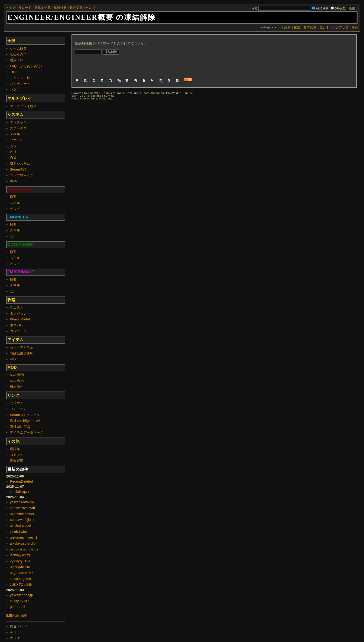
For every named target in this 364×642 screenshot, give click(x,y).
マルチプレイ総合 (23, 106)
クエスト (17, 307)
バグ (13, 89)
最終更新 (76, 8)
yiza (111, 96)
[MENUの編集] (17, 616)
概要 (13, 197)
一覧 (48, 8)
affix (13, 359)
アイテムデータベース (27, 432)
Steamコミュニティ (25, 415)
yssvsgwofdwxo (22, 502)
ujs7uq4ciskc (20, 567)
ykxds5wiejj (19, 532)
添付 (355, 27)
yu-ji (192, 93)
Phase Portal (20, 319)
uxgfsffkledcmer (22, 514)
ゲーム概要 (18, 48)
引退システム (20, 164)
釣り (13, 152)
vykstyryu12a (20, 561)
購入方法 (17, 60)
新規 (38, 8)
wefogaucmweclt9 (24, 537)
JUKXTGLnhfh (21, 585)
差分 (323, 27)
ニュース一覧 (20, 78)
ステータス (18, 128)
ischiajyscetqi (20, 555)
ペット (15, 146)
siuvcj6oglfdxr (21, 579)
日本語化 (17, 387)
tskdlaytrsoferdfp (23, 543)
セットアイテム (22, 347)
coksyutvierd (20, 601)
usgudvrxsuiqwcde (24, 549)
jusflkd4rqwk (20, 492)
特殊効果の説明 (22, 353)
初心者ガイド (20, 54)
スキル (15, 203)
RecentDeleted (21, 481)
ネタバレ (17, 325)
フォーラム (18, 409)
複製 (297, 27)
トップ (11, 8)
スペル (15, 134)
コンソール (18, 331)
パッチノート (20, 84)
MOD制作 (17, 381)
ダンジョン (18, 313)
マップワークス (22, 175)
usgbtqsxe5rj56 (22, 573)
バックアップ (339, 27)
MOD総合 (17, 375)
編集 (288, 27)
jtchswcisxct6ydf (23, 508)
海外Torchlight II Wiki (26, 421)
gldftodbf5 (18, 607)
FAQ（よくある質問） (27, 66)
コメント (17, 455)
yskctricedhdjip (21, 595)
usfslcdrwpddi (21, 526)
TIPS (14, 72)
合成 (13, 158)
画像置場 (17, 461)
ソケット (17, 140)
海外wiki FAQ (20, 427)
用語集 (15, 449)
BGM (14, 181)
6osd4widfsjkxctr (23, 520)
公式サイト (18, 403)
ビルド (15, 209)
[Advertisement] (159, 66)
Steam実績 (18, 169)
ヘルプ (91, 8)
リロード (25, 8)
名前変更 (310, 27)
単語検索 (60, 8)
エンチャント (20, 122)
